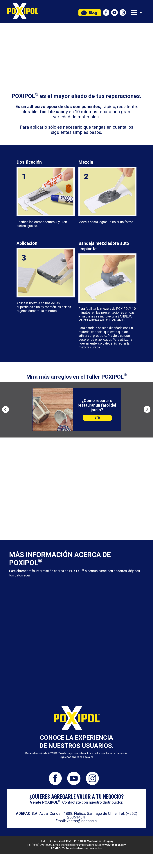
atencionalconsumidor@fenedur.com (82, 845)
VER (97, 418)
